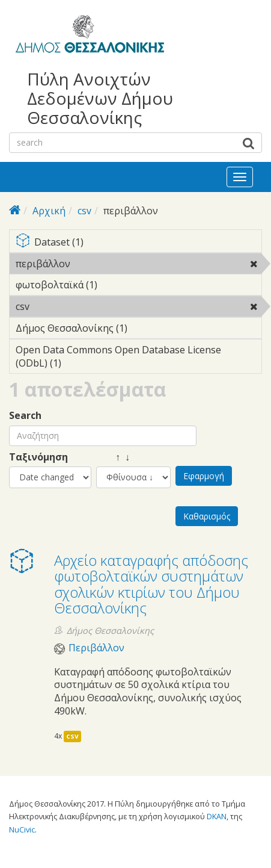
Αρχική (49, 211)
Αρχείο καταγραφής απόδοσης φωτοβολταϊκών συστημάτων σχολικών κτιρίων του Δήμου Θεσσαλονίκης (151, 584)
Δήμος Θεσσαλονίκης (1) (139, 330)
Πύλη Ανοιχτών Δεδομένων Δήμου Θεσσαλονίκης (100, 98)
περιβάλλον (101, 264)
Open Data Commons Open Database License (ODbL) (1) (139, 358)
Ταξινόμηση (38, 457)
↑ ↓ (113, 457)
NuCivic (22, 829)
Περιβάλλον (96, 648)
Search (25, 416)
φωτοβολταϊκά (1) (116, 285)
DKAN (217, 816)
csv (84, 211)
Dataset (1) (139, 243)
